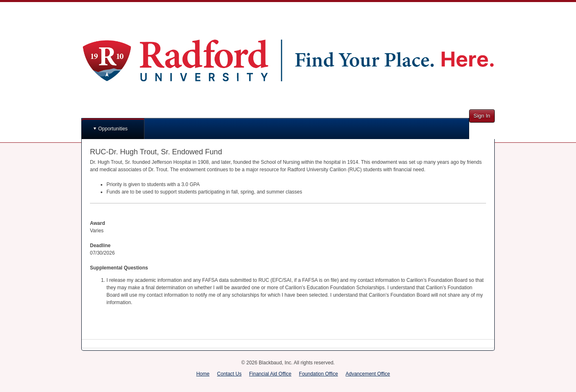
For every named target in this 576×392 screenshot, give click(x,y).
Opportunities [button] (113, 129)
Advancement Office (368, 374)
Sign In (482, 116)
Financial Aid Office (270, 374)
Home (203, 374)
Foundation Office (319, 374)
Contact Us (229, 374)
